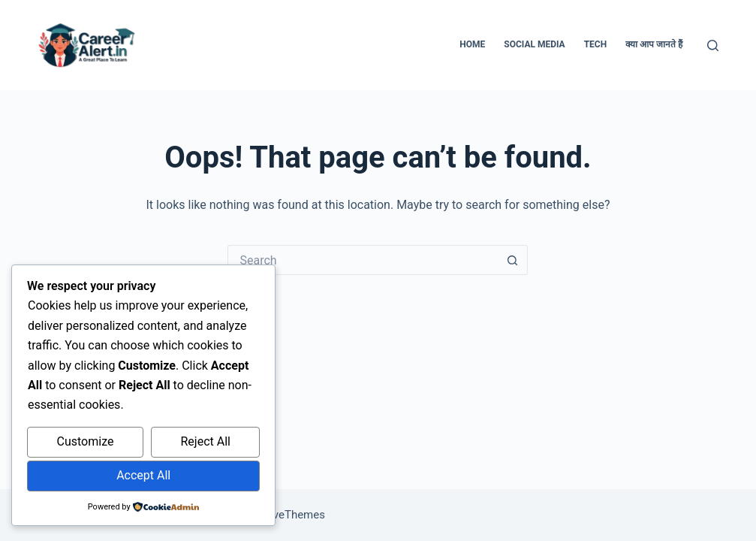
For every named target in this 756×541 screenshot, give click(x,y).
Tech (596, 44)
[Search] (713, 45)
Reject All (205, 441)
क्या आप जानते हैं (654, 44)
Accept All (143, 475)
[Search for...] (363, 260)
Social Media (534, 44)
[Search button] (513, 260)
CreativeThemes (284, 515)
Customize (86, 441)
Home (472, 44)
